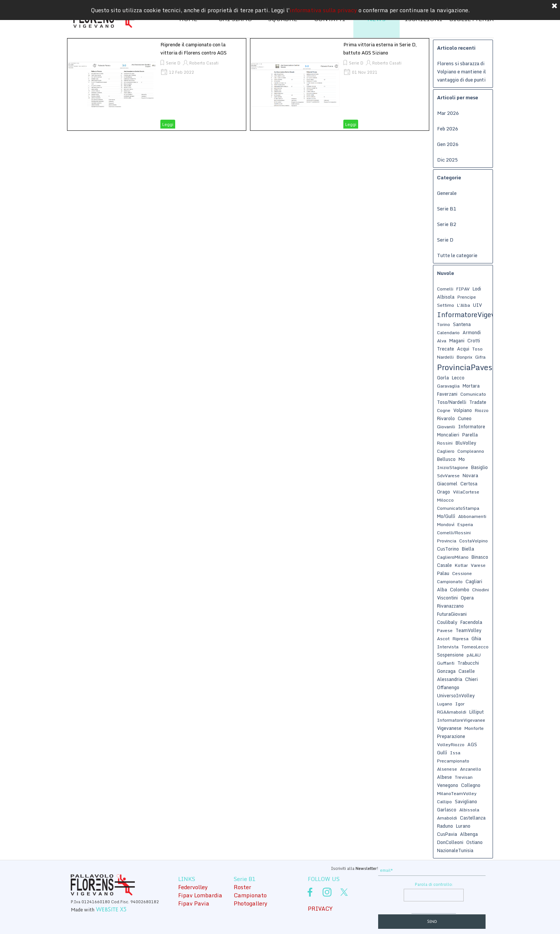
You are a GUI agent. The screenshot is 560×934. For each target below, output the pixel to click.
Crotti (474, 340)
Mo (462, 459)
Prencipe (467, 297)
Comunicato (473, 394)
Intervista (448, 647)
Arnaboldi (447, 818)
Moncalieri (448, 435)
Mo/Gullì (446, 516)
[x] (344, 892)
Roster (242, 887)
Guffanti (446, 663)
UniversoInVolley (456, 695)
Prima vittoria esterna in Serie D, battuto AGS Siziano (380, 49)
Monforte (474, 728)
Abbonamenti (472, 516)
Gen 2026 (448, 144)
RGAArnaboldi (452, 712)
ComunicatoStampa (458, 508)
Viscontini (447, 598)
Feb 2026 (448, 129)
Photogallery (251, 903)
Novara (470, 475)
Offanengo (448, 687)
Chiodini (481, 590)
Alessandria (450, 679)
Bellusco (446, 459)
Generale (447, 193)
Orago (444, 492)
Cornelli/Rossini (454, 533)
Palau (443, 573)
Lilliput (476, 712)
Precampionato (453, 761)
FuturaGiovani (452, 614)
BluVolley (466, 443)
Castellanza (473, 818)
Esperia (465, 524)
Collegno (471, 785)
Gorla (443, 378)
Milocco (445, 500)
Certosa (469, 483)
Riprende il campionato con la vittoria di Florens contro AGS (194, 49)
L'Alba (464, 305)
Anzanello (471, 769)
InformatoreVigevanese (475, 315)
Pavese (445, 630)
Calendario (448, 333)
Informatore (472, 426)
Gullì (442, 752)
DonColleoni (450, 842)
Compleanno (471, 451)
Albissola (469, 810)
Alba (442, 589)
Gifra (480, 357)
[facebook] (310, 892)
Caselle (467, 671)
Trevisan (464, 777)
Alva (442, 341)
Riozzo (482, 410)
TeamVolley (469, 630)
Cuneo (465, 418)
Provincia (447, 541)
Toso (477, 349)
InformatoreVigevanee (461, 720)
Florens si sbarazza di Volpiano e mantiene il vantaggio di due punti (461, 72)
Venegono (448, 785)
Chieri (471, 679)
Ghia (476, 638)
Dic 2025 (447, 160)
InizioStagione (453, 467)
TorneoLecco (475, 647)
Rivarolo (446, 418)
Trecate (446, 349)
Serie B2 (447, 224)
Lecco (458, 378)
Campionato (450, 581)
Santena (462, 324)
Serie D (173, 63)
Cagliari (474, 581)
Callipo (444, 802)
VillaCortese (466, 492)
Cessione (462, 573)
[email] (432, 870)
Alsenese (447, 769)
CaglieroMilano (453, 557)
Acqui (463, 349)
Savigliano (466, 801)
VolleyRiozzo (451, 744)
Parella (470, 435)
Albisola (446, 297)
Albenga (469, 834)
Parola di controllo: (434, 884)
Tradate (478, 402)
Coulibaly (447, 622)
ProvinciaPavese (467, 367)
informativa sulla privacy (323, 7)
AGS (472, 744)
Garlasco (447, 810)
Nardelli (445, 357)
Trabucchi (468, 663)
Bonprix (464, 357)
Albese (444, 777)
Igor (460, 704)
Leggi (168, 124)
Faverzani (447, 394)
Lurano (463, 826)
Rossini (445, 443)
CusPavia (447, 834)
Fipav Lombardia (200, 895)
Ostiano (474, 842)
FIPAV (463, 289)
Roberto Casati (204, 63)
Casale (444, 565)
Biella (468, 549)
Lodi (477, 289)
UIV (477, 305)
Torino (444, 324)
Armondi (472, 332)
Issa (455, 753)
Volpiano (463, 410)
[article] (157, 84)
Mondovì (446, 524)
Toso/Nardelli (452, 402)
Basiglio (479, 467)
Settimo (446, 305)
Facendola (471, 622)
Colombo (460, 589)
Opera (467, 598)
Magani (457, 340)
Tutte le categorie (457, 255)
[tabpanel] (118, 905)
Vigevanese (449, 728)
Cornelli (445, 289)
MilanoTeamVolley (457, 793)
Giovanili (446, 427)
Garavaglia (448, 386)
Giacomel (447, 483)
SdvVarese (448, 476)
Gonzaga (446, 671)
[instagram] (327, 892)
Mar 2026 (448, 113)
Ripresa (461, 639)
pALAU (474, 655)
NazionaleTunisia (455, 850)
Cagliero (446, 451)
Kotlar (461, 565)
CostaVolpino (474, 541)
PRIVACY (320, 908)
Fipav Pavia (194, 903)
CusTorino (448, 549)
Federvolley (193, 887)
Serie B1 (447, 209)
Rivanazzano (450, 606)
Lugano (445, 704)
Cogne (444, 410)
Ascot (443, 639)
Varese (478, 565)
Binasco (480, 557)
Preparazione (451, 736)
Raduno (445, 826)
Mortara (471, 386)
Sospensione (450, 655)
